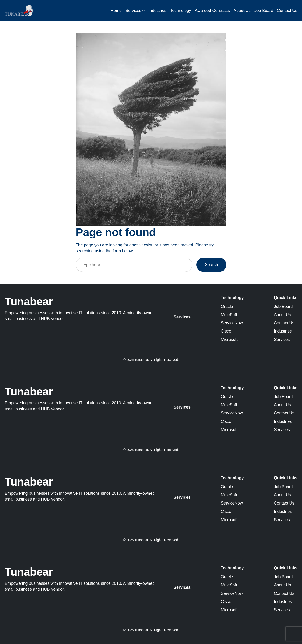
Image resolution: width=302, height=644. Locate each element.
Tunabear (29, 302)
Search (211, 265)
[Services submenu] (144, 11)
